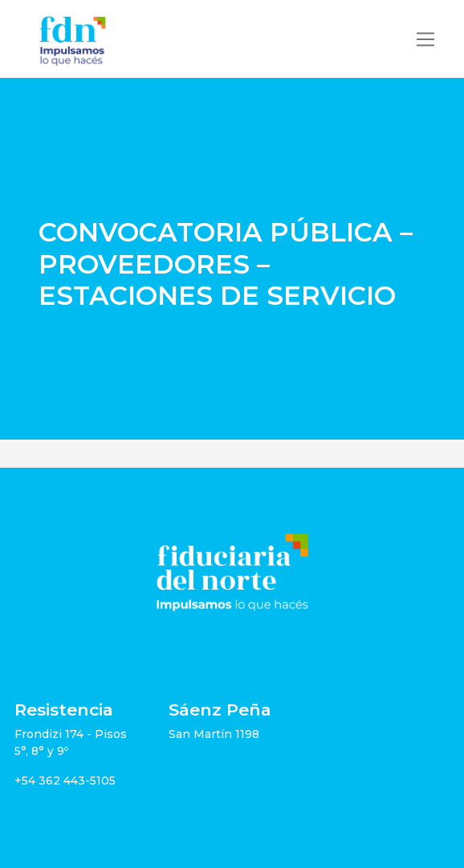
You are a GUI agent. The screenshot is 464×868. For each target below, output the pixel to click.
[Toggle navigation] (425, 39)
